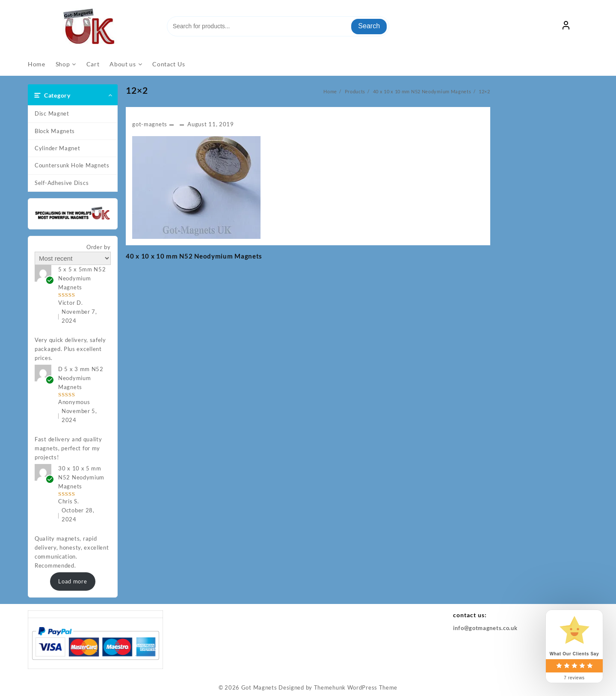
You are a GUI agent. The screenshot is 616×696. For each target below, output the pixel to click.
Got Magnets (259, 687)
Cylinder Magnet (58, 148)
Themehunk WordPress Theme (356, 687)
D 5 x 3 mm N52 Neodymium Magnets (81, 378)
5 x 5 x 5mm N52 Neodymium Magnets (82, 278)
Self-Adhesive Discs (62, 183)
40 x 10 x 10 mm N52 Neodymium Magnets (194, 256)
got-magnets (150, 124)
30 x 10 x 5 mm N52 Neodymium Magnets (81, 477)
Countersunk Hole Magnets (72, 165)
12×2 (137, 90)
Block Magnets (55, 131)
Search (369, 26)
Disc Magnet (52, 113)
